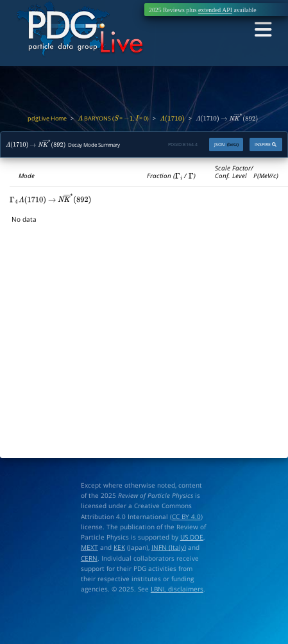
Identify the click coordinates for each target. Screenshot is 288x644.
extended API (215, 10)
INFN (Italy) (169, 547)
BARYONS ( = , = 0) (114, 118)
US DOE (192, 537)
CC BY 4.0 (186, 516)
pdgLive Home (47, 118)
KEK (119, 547)
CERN (89, 558)
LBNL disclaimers (177, 589)
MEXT (89, 547)
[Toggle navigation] (263, 30)
